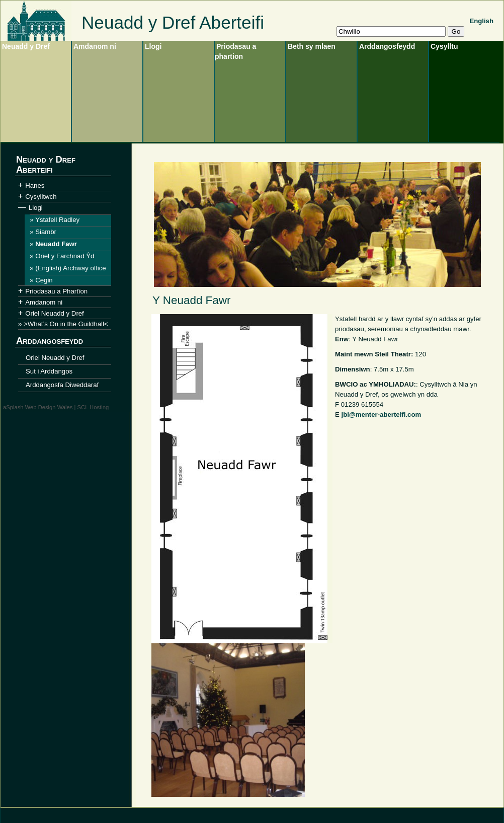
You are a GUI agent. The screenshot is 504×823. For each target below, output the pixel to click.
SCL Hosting (93, 407)
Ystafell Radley (57, 220)
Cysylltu (444, 46)
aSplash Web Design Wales (38, 407)
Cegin (44, 280)
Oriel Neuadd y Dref (55, 313)
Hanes (35, 185)
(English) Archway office (70, 268)
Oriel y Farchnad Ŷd (65, 256)
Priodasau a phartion (235, 51)
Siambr (46, 232)
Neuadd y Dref (26, 46)
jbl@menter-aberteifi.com (381, 415)
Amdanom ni (95, 46)
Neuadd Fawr (56, 244)
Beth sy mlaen (312, 46)
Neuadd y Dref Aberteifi (173, 22)
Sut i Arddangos (49, 371)
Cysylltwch (41, 197)
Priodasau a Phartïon (56, 291)
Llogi (153, 46)
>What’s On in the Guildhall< (66, 324)
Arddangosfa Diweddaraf (62, 385)
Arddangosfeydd (387, 46)
